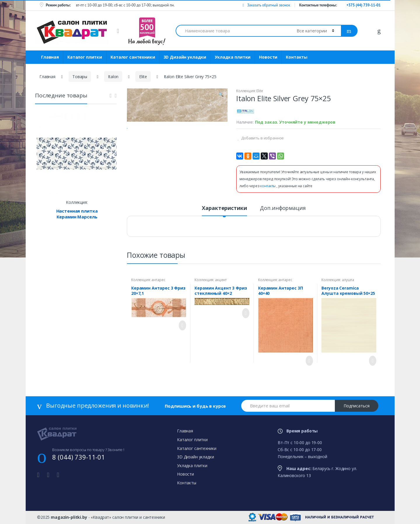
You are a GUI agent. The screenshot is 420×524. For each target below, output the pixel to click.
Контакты (297, 57)
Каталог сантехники (133, 57)
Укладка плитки (233, 57)
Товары (80, 77)
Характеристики (224, 208)
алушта (348, 280)
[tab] (224, 211)
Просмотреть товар (181, 325)
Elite (143, 77)
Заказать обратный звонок (266, 5)
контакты (268, 186)
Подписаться (357, 406)
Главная (50, 57)
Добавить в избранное (262, 138)
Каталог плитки (85, 57)
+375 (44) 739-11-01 (364, 5)
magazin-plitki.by (69, 517)
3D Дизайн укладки (185, 57)
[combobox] (233, 31)
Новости (268, 57)
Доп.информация (283, 208)
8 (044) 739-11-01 (79, 457)
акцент (221, 280)
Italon (113, 77)
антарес (158, 280)
